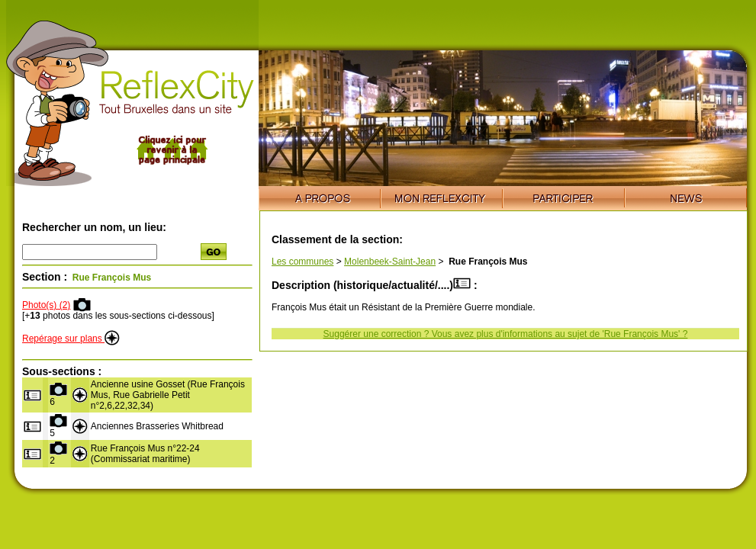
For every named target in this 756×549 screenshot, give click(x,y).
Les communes (302, 262)
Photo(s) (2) (46, 305)
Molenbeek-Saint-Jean (390, 262)
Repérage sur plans (71, 339)
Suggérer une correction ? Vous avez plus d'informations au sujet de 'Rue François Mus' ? (506, 334)
